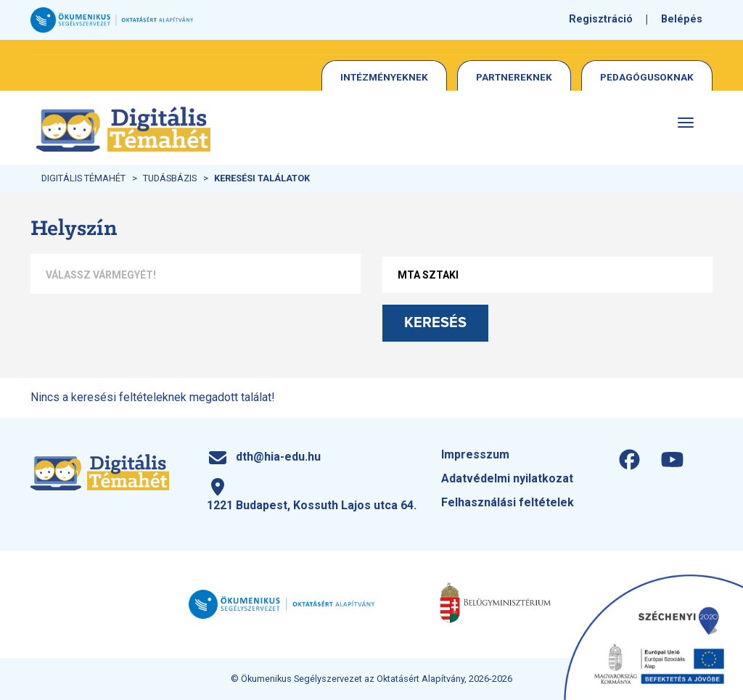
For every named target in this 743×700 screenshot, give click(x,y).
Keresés (435, 323)
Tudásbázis (170, 178)
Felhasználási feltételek (508, 502)
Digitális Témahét (83, 178)
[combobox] (196, 275)
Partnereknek (514, 77)
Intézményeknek (384, 77)
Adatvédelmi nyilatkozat (507, 478)
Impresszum (475, 454)
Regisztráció (601, 19)
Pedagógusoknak (647, 77)
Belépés (682, 19)
